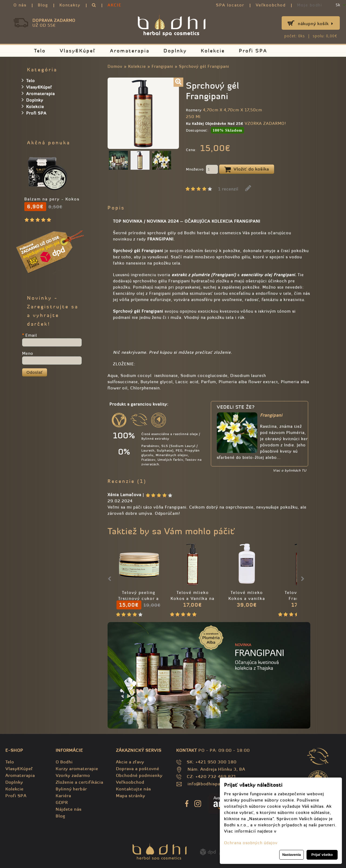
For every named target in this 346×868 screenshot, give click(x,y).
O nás (20, 5)
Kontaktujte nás (134, 789)
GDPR (62, 802)
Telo (40, 51)
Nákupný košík (316, 24)
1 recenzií (228, 189)
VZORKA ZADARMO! (265, 123)
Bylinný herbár (71, 789)
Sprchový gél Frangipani (204, 66)
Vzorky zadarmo (73, 775)
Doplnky (175, 51)
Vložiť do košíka (247, 169)
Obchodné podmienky (139, 775)
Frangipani (162, 66)
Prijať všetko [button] (322, 855)
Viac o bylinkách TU (290, 470)
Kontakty (70, 5)
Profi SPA (253, 51)
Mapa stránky (131, 796)
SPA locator (230, 5)
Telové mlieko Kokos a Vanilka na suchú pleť (193, 598)
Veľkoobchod (271, 5)
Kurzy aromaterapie (77, 769)
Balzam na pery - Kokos (52, 199)
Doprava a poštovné (138, 769)
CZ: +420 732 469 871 (212, 776)
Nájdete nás (69, 809)
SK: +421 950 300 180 (212, 762)
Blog (43, 5)
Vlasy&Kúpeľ (78, 51)
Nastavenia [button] (292, 855)
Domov (115, 66)
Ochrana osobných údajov (251, 843)
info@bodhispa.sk (207, 784)
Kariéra (63, 796)
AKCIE (115, 5)
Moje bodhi (310, 5)
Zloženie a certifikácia (79, 782)
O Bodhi (64, 762)
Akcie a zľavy (130, 762)
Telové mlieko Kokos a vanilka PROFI (247, 598)
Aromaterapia (130, 51)
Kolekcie (213, 51)
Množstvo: (202, 170)
